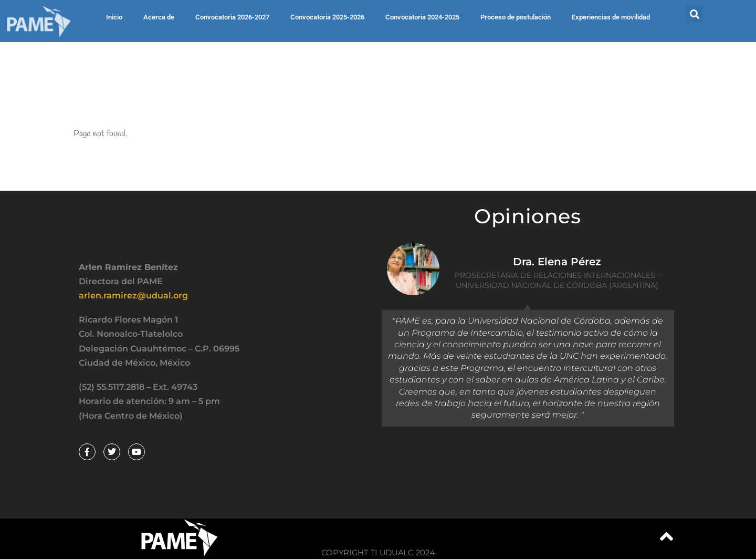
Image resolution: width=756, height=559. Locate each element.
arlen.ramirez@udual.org (133, 296)
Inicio (114, 17)
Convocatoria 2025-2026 (327, 17)
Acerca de (159, 17)
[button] (694, 14)
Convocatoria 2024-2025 (422, 17)
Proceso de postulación (516, 17)
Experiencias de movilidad (611, 17)
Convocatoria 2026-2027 (232, 17)
